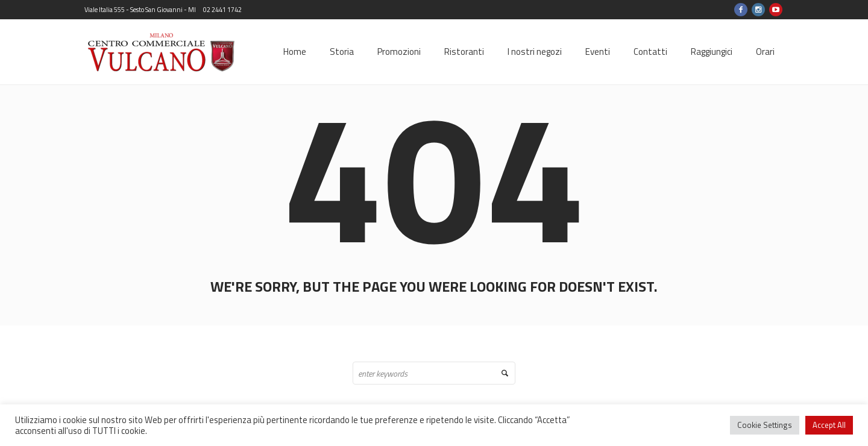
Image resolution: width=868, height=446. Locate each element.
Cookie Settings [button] (765, 425)
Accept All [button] (829, 425)
